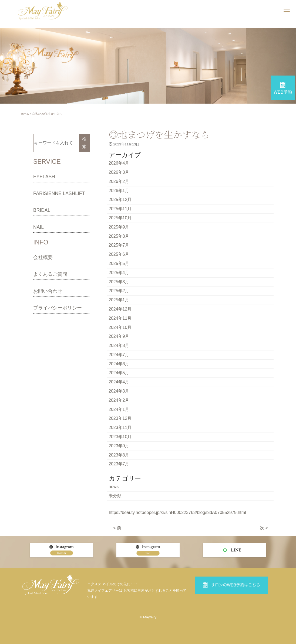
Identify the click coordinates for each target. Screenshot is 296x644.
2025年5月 (119, 263)
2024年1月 (119, 409)
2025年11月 (120, 209)
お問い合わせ (48, 291)
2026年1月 (119, 191)
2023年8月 (119, 455)
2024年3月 (119, 391)
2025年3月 (119, 282)
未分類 (115, 496)
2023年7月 (119, 464)
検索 (84, 143)
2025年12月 (120, 200)
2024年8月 (119, 345)
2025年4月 (119, 273)
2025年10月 (120, 218)
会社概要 (43, 257)
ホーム (25, 114)
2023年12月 (120, 418)
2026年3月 (119, 172)
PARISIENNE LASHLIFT (59, 193)
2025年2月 (119, 291)
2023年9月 (119, 446)
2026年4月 (119, 163)
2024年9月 (119, 336)
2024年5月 (119, 373)
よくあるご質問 (50, 274)
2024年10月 (120, 327)
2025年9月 (119, 227)
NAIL (38, 227)
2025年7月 (119, 245)
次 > (264, 528)
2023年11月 (120, 427)
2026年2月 (119, 181)
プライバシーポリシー (58, 308)
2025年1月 (119, 300)
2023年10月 (120, 437)
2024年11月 (120, 318)
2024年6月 (119, 364)
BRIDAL (42, 210)
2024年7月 (119, 355)
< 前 (117, 528)
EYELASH (44, 177)
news (114, 487)
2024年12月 (120, 309)
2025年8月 (119, 236)
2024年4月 (119, 382)
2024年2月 (119, 400)
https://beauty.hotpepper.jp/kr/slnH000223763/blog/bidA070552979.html (177, 512)
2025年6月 (119, 254)
